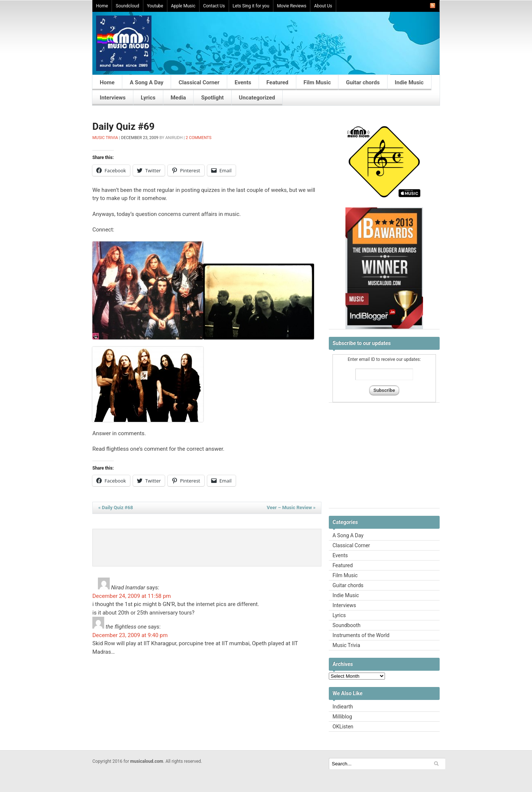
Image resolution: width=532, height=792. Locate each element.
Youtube (155, 6)
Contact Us (214, 6)
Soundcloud (127, 6)
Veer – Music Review (291, 507)
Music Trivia (105, 138)
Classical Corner (199, 82)
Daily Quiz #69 (123, 126)
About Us (323, 6)
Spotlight (212, 98)
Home (102, 6)
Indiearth (343, 707)
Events (243, 82)
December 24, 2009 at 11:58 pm (132, 596)
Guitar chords (363, 82)
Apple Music (183, 6)
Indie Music (409, 82)
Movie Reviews (292, 6)
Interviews (113, 98)
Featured (277, 82)
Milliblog (342, 717)
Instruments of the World (361, 635)
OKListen (343, 727)
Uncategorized (257, 98)
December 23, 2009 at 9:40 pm (130, 635)
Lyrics (148, 98)
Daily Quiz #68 (116, 507)
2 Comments (199, 138)
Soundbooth (347, 625)
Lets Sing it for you (251, 6)
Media (178, 98)
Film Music (317, 82)
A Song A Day (146, 82)
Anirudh (174, 138)
